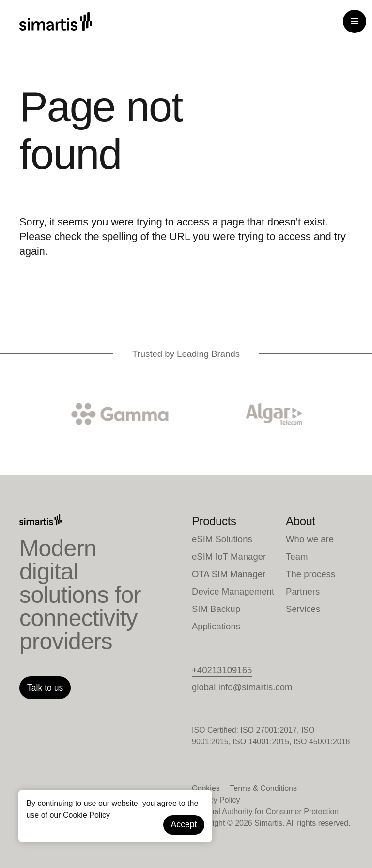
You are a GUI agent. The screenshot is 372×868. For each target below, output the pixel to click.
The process (310, 574)
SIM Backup (216, 609)
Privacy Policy (216, 800)
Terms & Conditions (263, 788)
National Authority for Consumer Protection (265, 812)
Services (303, 609)
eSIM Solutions (222, 539)
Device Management (233, 591)
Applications (216, 626)
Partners (303, 591)
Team (297, 556)
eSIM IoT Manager (229, 556)
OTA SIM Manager (229, 574)
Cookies (206, 788)
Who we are (310, 539)
